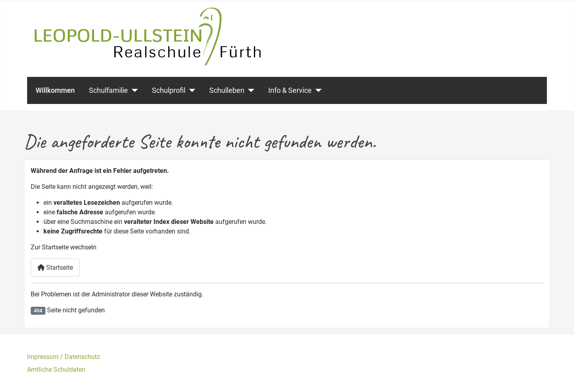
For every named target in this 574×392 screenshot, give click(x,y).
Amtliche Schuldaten (56, 369)
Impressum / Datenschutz (64, 357)
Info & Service (290, 90)
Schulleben (227, 90)
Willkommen (55, 90)
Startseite (55, 268)
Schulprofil (169, 90)
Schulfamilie (108, 90)
